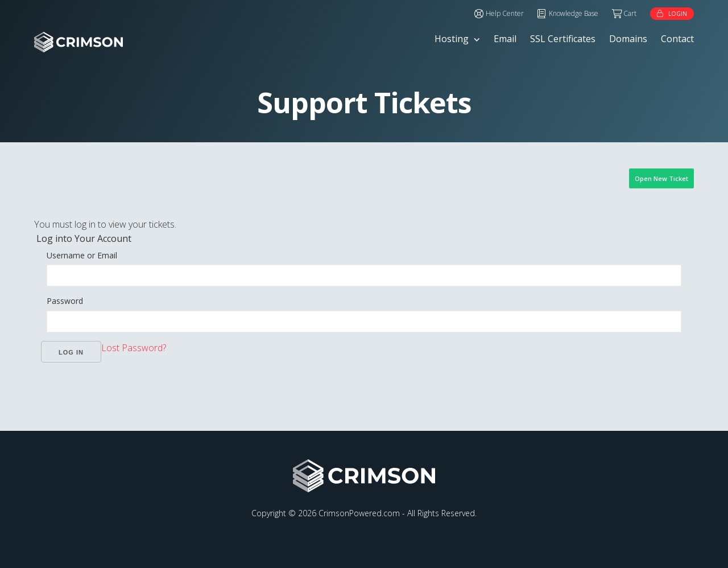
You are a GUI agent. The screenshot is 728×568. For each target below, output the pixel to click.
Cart (630, 13)
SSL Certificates (563, 39)
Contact (677, 39)
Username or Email (82, 255)
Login (678, 14)
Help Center (505, 13)
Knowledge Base (574, 13)
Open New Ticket (661, 178)
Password (65, 301)
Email (505, 39)
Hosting (452, 39)
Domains (628, 39)
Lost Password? (134, 348)
